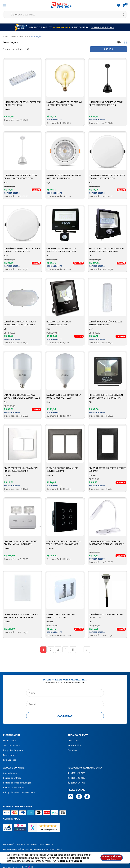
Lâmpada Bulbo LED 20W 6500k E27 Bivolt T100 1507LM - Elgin (64, 396)
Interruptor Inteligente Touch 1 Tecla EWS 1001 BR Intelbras (21, 616)
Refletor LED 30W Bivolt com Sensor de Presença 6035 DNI (61, 250)
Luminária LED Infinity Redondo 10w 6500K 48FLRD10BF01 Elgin (22, 250)
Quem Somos (10, 741)
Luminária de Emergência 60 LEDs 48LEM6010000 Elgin (106, 323)
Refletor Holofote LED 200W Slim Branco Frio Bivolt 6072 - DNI (106, 250)
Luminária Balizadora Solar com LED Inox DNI (106, 616)
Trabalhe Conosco (12, 745)
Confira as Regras (102, 27)
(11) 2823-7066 (76, 773)
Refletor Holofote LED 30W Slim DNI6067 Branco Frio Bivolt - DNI (106, 396)
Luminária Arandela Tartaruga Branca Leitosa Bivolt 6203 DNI (20, 323)
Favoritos (72, 750)
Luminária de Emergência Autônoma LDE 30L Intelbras (22, 104)
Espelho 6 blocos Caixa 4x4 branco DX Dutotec (61, 616)
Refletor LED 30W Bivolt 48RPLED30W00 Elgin (59, 323)
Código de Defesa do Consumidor (19, 792)
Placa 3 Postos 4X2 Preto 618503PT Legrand (107, 469)
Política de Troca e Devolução (17, 783)
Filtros (109, 49)
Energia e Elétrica (20, 37)
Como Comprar (10, 773)
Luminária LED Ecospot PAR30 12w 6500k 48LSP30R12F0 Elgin (64, 177)
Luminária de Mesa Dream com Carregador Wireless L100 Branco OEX (107, 543)
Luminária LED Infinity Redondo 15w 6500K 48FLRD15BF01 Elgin (107, 177)
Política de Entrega (12, 778)
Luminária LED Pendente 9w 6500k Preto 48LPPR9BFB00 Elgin (106, 104)
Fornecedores (10, 755)
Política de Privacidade (69, 861)
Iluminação (36, 37)
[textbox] (65, 14)
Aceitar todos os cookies (112, 858)
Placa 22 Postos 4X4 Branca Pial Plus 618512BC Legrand (21, 469)
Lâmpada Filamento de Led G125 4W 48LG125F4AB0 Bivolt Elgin (64, 104)
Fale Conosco (10, 760)
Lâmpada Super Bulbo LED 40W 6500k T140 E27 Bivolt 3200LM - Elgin (22, 396)
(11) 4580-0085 (76, 778)
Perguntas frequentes (14, 750)
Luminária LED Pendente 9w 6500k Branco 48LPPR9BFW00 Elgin (21, 177)
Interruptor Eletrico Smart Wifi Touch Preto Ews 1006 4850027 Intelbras (63, 543)
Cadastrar (65, 716)
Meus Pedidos (74, 745)
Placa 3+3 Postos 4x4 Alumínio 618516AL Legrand (62, 469)
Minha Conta (73, 741)
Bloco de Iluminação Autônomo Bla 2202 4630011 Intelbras (21, 543)
